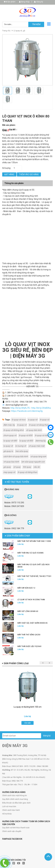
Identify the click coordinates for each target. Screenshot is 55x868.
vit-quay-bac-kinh (11, 462)
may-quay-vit (9, 472)
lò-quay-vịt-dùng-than (39, 425)
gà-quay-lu (8, 451)
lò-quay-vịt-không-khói (13, 430)
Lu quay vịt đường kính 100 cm (28, 707)
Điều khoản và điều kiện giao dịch (16, 803)
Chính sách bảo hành (11, 810)
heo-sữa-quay (22, 451)
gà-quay (7, 467)
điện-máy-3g (9, 425)
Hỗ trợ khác (7, 814)
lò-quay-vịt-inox (19, 420)
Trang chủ (6, 31)
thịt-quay (27, 467)
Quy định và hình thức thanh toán (16, 828)
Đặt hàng (9, 174)
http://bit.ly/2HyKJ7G (20, 408)
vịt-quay (17, 467)
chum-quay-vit (10, 435)
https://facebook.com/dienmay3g (27, 411)
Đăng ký (38, 2)
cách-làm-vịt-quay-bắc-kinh (16, 456)
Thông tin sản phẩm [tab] (14, 183)
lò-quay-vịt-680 (42, 435)
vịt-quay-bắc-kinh (34, 430)
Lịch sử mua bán (9, 806)
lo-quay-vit (22, 425)
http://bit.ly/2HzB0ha (41, 408)
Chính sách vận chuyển (12, 831)
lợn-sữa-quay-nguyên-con (33, 462)
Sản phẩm (11, 2)
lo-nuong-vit (21, 446)
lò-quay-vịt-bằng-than (27, 472)
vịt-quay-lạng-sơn (38, 456)
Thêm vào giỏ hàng (29, 174)
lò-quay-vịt (45, 420)
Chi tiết (27, 723)
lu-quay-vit (8, 446)
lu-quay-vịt (33, 420)
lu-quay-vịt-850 (26, 441)
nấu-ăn (37, 467)
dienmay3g (40, 441)
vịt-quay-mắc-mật (37, 446)
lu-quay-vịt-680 (10, 441)
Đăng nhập (24, 2)
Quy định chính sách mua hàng (15, 799)
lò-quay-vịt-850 (26, 435)
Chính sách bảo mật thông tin (15, 795)
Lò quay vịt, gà (19, 31)
